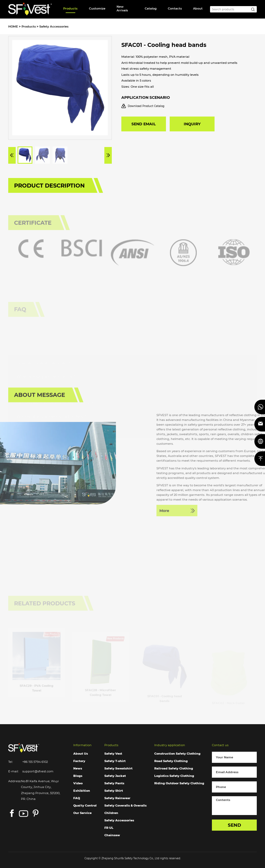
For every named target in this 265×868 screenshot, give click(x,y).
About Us (81, 754)
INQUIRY (192, 124)
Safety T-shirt (115, 761)
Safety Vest (113, 754)
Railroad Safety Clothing (174, 768)
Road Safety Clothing (171, 761)
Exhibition (82, 791)
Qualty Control (85, 805)
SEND (234, 825)
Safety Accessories (54, 26)
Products (70, 8)
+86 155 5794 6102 (35, 762)
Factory (79, 761)
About (198, 8)
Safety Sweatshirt (118, 768)
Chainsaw (112, 835)
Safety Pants (114, 783)
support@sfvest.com (38, 771)
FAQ (77, 798)
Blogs (78, 776)
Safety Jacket (115, 776)
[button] (12, 158)
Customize (97, 8)
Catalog (151, 8)
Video (78, 783)
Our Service (82, 813)
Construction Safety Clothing (177, 754)
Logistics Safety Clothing (174, 776)
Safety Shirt (114, 791)
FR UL (109, 828)
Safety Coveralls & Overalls (125, 805)
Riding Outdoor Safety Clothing (179, 783)
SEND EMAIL (144, 124)
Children (111, 813)
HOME (13, 26)
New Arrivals (122, 8)
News (78, 768)
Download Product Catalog (143, 106)
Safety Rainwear (117, 798)
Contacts (175, 8)
